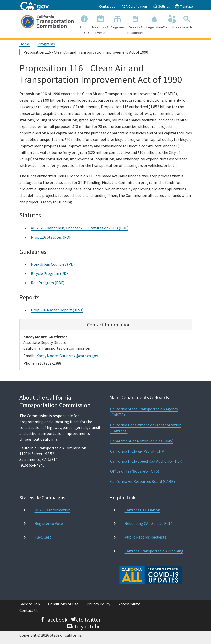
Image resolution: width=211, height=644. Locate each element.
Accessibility (129, 604)
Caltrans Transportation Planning (154, 551)
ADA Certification (134, 6)
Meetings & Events (101, 24)
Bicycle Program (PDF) (50, 273)
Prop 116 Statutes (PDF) (52, 237)
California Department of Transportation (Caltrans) (146, 428)
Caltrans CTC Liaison (142, 510)
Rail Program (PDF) (48, 283)
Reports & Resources (136, 24)
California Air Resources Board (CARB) (143, 481)
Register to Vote (49, 523)
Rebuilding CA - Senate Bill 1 (149, 523)
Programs (118, 21)
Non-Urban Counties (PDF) (54, 264)
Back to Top (30, 604)
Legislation (155, 21)
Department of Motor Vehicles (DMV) (142, 441)
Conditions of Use (63, 604)
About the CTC (84, 24)
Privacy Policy (98, 604)
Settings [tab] (161, 6)
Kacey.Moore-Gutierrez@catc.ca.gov (67, 356)
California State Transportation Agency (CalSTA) (144, 412)
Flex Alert (43, 537)
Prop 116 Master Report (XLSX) (57, 310)
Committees (172, 21)
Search (187, 21)
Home (25, 44)
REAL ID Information (52, 510)
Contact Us (107, 6)
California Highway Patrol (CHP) (138, 451)
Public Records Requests (146, 537)
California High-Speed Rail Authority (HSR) (147, 461)
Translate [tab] (184, 6)
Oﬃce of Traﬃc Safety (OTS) (135, 471)
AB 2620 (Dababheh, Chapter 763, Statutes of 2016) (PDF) (80, 228)
